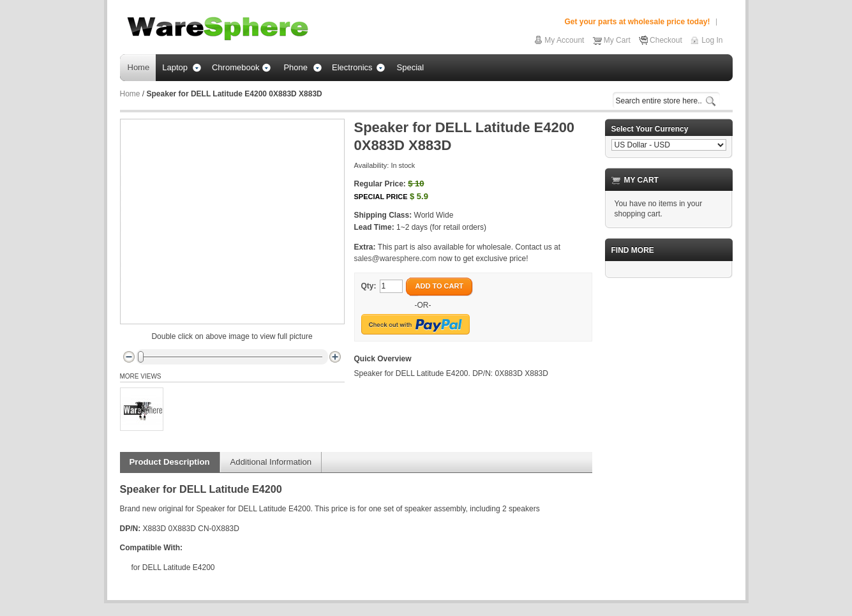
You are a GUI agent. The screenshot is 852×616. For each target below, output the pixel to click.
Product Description (170, 462)
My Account (564, 40)
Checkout (666, 40)
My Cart (617, 40)
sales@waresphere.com (395, 259)
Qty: (369, 286)
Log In (712, 40)
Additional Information (271, 462)
